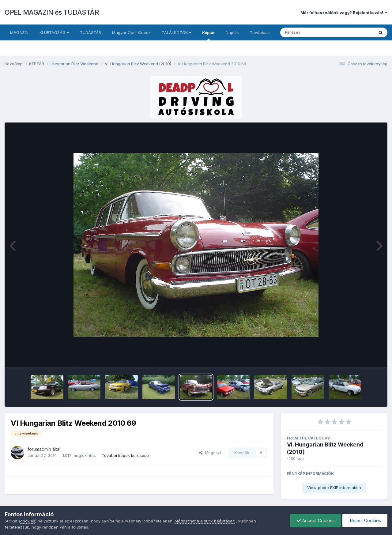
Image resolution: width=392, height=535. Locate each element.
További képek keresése (125, 455)
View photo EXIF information (334, 488)
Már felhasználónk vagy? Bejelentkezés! (344, 13)
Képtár (208, 35)
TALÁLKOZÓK (176, 32)
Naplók (232, 32)
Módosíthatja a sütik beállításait (205, 521)
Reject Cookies (365, 520)
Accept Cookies (316, 520)
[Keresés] (310, 32)
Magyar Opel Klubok (131, 32)
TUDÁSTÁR (90, 32)
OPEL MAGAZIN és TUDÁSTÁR (52, 12)
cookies (28, 521)
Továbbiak (260, 32)
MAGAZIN (19, 32)
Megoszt (210, 453)
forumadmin (39, 449)
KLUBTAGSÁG (54, 32)
